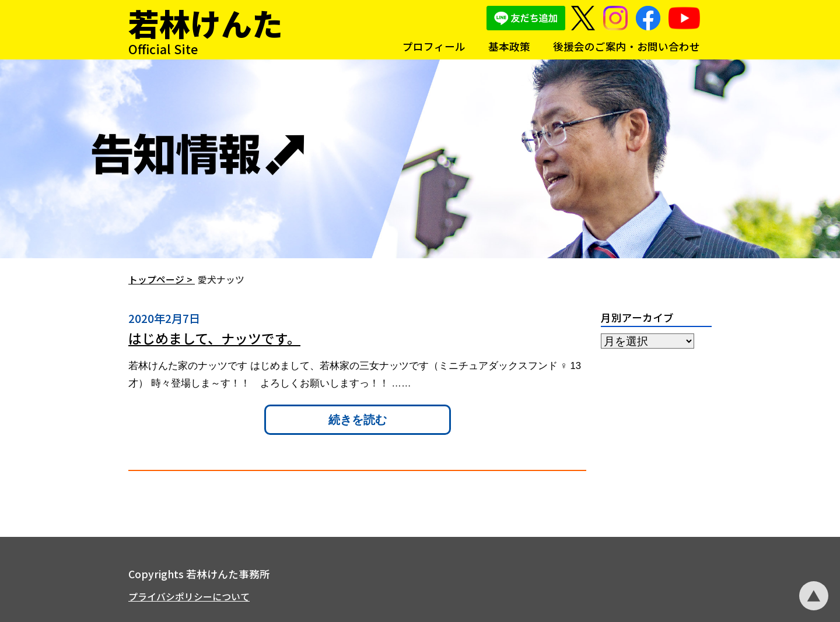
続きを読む (358, 420)
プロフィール (434, 46)
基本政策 (509, 46)
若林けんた (206, 23)
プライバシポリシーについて (189, 597)
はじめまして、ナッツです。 (214, 338)
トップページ (156, 280)
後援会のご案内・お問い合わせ (626, 46)
